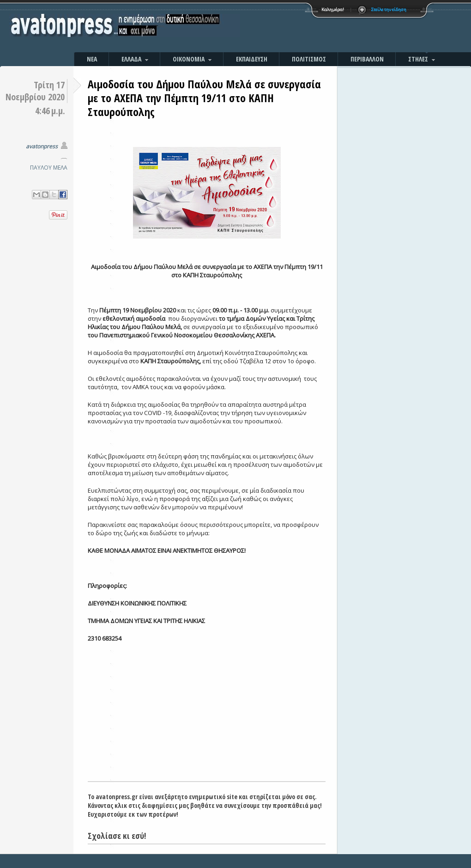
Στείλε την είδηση (389, 9)
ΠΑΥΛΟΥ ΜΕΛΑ (49, 168)
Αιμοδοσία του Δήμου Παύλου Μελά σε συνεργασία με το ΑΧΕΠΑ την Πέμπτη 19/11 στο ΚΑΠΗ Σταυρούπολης (204, 98)
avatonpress (42, 146)
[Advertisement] (335, 28)
